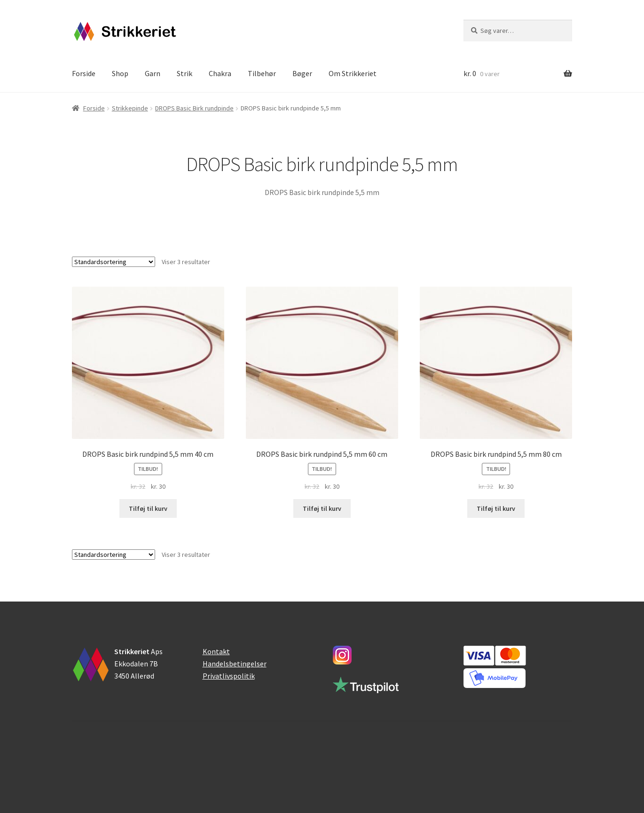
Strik (185, 73)
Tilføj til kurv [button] (148, 508)
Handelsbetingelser (235, 664)
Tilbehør (262, 73)
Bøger (302, 73)
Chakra (220, 73)
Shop (120, 73)
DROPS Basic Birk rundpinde (194, 108)
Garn (153, 73)
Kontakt (216, 651)
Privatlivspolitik (229, 676)
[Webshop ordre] (114, 262)
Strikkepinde (130, 108)
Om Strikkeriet (353, 73)
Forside (84, 73)
